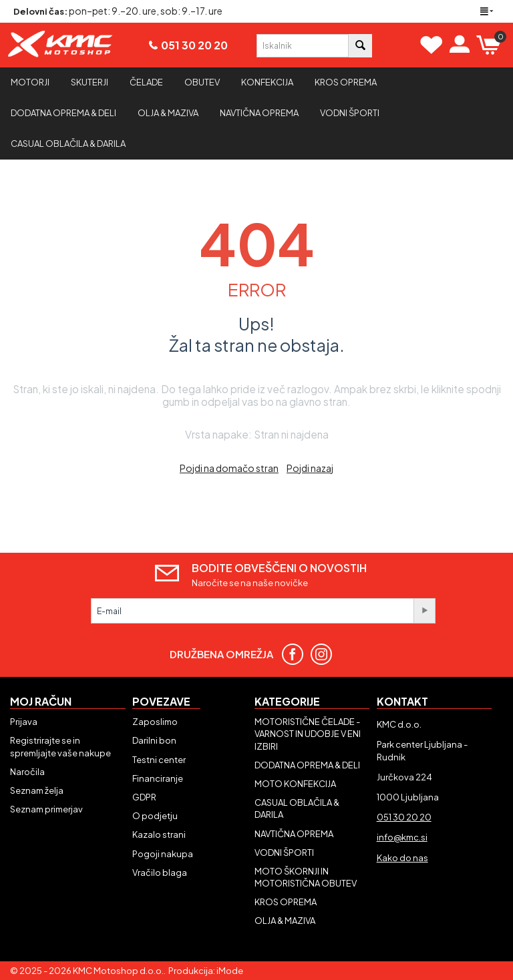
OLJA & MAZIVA (285, 921)
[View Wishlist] (432, 45)
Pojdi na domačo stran (229, 468)
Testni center (159, 760)
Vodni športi (350, 113)
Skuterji (90, 82)
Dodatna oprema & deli (63, 113)
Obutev (202, 82)
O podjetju (155, 816)
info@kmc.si (402, 837)
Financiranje (158, 778)
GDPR (144, 797)
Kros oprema (346, 82)
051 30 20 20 (194, 45)
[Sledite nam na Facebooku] (298, 654)
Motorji (30, 82)
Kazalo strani (159, 834)
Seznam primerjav (46, 809)
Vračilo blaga (160, 873)
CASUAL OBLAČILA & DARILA (68, 144)
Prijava (24, 722)
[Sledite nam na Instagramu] (326, 654)
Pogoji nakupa (163, 854)
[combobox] (303, 46)
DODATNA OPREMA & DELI (307, 765)
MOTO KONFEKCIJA (295, 784)
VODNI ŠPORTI (284, 852)
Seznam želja (37, 790)
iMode (230, 971)
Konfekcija (267, 82)
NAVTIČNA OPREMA (294, 834)
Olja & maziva (168, 113)
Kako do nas (402, 858)
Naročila (27, 772)
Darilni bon (154, 740)
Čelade (146, 82)
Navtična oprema (259, 113)
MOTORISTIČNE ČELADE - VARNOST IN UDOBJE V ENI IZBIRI (308, 734)
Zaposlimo (155, 722)
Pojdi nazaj (310, 468)
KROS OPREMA (286, 902)
